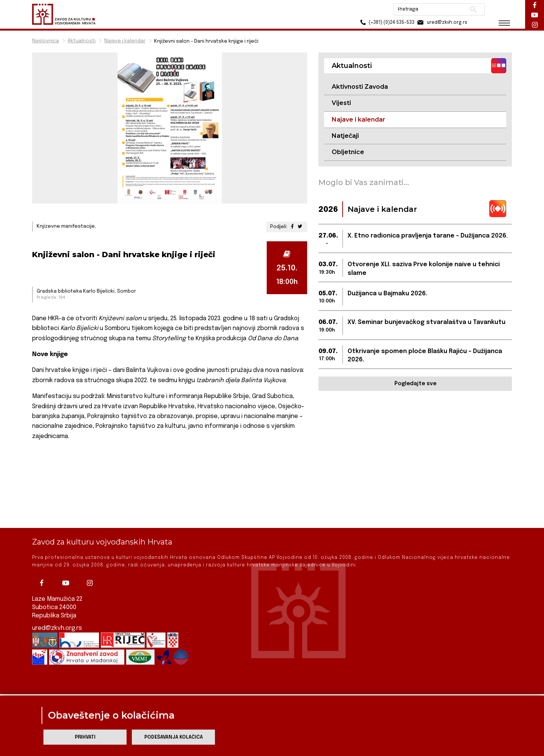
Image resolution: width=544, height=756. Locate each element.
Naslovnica (46, 41)
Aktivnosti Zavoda (360, 87)
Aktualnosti (82, 41)
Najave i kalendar (125, 41)
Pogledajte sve (415, 384)
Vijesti (341, 103)
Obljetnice (348, 152)
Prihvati (85, 737)
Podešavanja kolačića (174, 737)
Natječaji (345, 136)
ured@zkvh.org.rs (57, 609)
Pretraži (472, 9)
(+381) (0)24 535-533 (386, 22)
